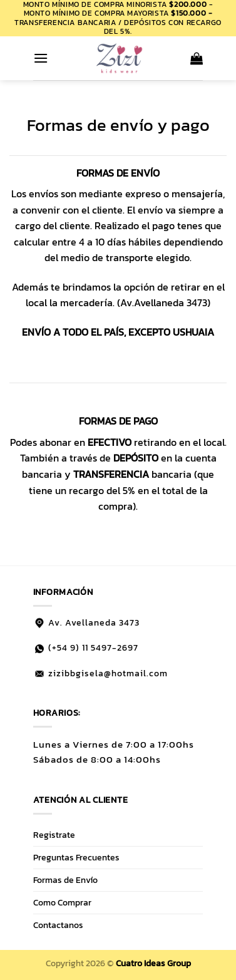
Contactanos (58, 925)
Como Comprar (62, 902)
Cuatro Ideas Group (153, 963)
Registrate (54, 835)
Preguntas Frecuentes (76, 857)
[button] (41, 58)
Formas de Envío (65, 880)
